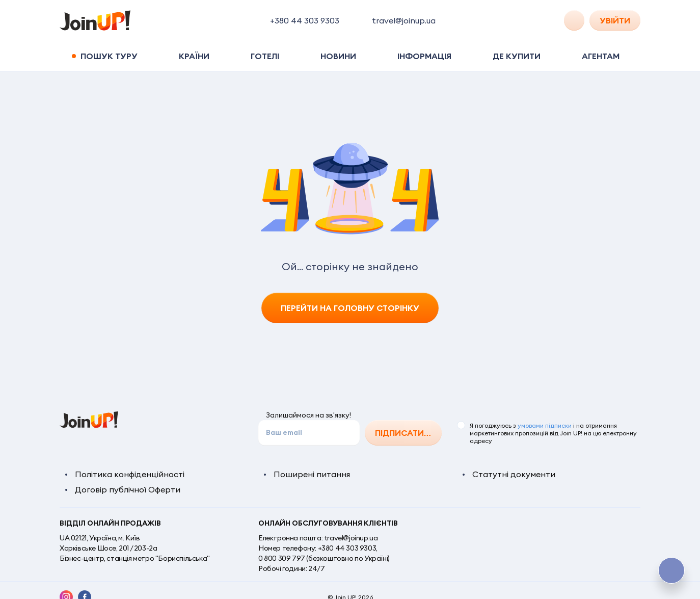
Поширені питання (312, 474)
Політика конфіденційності (130, 474)
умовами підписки (545, 425)
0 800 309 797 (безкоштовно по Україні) (324, 558)
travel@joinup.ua (351, 538)
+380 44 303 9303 (347, 548)
